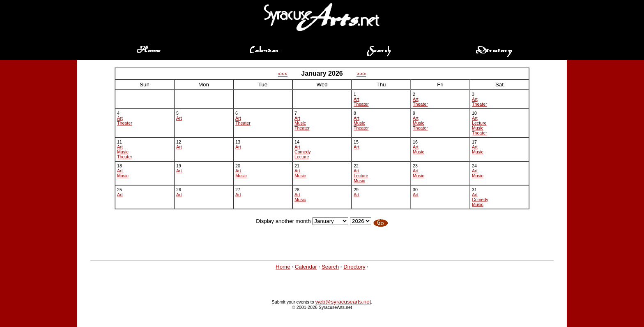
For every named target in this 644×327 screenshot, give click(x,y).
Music (300, 123)
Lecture (479, 123)
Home (283, 267)
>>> (361, 74)
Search (330, 267)
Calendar (306, 267)
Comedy (303, 152)
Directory (354, 267)
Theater (361, 104)
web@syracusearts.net (343, 302)
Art (356, 99)
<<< (283, 74)
